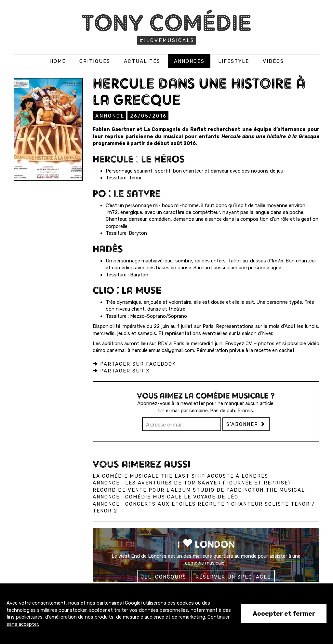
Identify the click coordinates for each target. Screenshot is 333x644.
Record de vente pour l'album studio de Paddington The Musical (199, 490)
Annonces (189, 61)
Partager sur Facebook (134, 364)
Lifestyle (234, 61)
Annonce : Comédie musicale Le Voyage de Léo (166, 497)
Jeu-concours (164, 577)
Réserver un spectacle (233, 577)
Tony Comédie (167, 23)
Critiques (95, 61)
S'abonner (246, 424)
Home (58, 61)
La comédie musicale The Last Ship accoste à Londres (180, 476)
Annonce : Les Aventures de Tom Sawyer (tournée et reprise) (192, 483)
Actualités (142, 61)
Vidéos (273, 61)
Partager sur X (121, 371)
